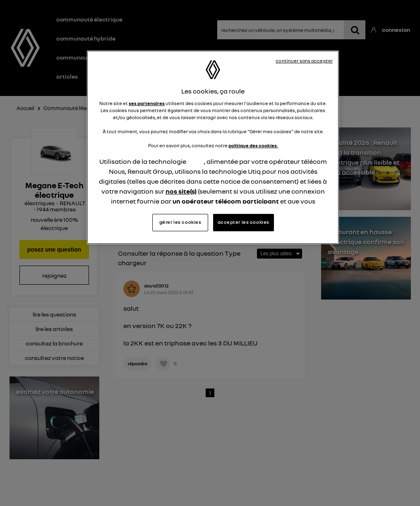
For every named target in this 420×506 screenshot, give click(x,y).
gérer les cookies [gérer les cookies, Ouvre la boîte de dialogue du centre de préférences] (180, 222)
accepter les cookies (244, 222)
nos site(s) (181, 191)
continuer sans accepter (304, 61)
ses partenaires (147, 103)
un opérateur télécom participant (226, 201)
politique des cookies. (253, 146)
